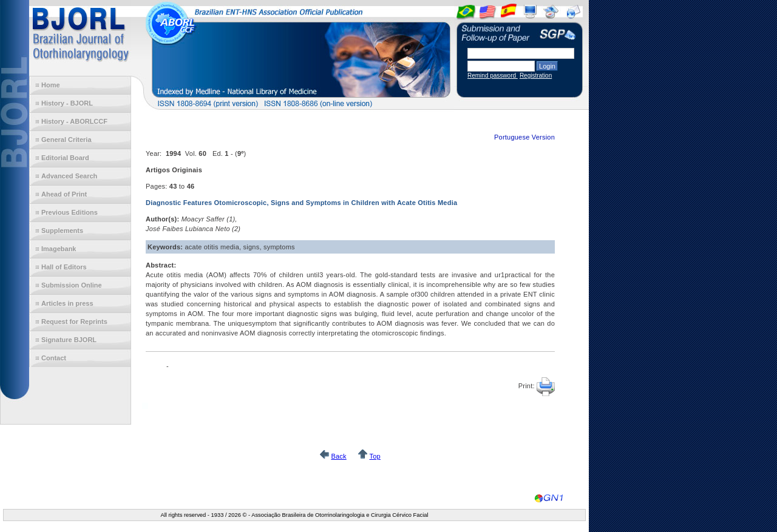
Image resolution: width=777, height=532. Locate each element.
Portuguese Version (524, 137)
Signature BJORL (69, 340)
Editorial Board (65, 158)
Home (51, 85)
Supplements (62, 231)
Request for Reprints (74, 322)
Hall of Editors (64, 267)
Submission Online (72, 285)
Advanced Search (69, 176)
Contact (54, 358)
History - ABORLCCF (74, 121)
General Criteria (66, 140)
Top (375, 456)
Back (338, 456)
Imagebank (59, 249)
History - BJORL (67, 103)
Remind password (493, 76)
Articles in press (67, 303)
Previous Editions (70, 212)
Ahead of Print (64, 194)
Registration (536, 76)
